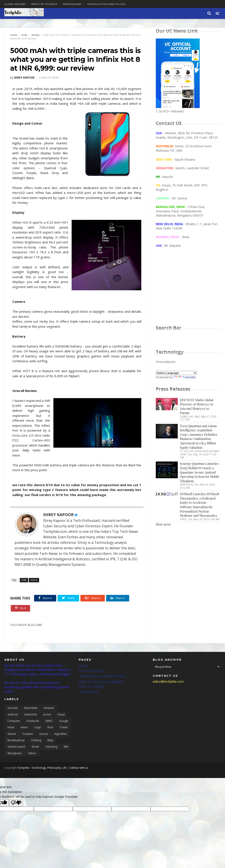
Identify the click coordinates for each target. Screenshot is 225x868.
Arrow (47, 714)
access (44, 734)
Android (13, 714)
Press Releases (72, 4)
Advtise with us (79, 768)
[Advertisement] (188, 291)
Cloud (61, 714)
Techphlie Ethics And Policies (106, 4)
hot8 (24, 35)
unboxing (51, 747)
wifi (66, 747)
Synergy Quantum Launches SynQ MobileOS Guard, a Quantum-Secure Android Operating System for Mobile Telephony (200, 472)
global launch (16, 747)
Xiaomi (12, 734)
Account (13, 708)
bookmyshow (16, 740)
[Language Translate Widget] (176, 373)
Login (38, 727)
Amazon (49, 708)
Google (64, 721)
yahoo (32, 753)
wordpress (15, 753)
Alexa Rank (31, 708)
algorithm (60, 734)
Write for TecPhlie (91, 687)
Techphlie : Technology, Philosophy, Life (42, 768)
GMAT (49, 721)
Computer (14, 721)
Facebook (33, 721)
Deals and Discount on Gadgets (101, 681)
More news (163, 524)
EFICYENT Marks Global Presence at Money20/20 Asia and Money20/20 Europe (197, 406)
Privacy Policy (88, 692)
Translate (185, 377)
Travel (64, 727)
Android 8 (30, 714)
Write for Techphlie (44, 4)
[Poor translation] (16, 803)
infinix (36, 35)
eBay (50, 740)
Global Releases (15, 4)
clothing (36, 740)
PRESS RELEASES (91, 671)
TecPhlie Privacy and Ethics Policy (103, 676)
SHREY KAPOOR (58, 515)
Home (14, 35)
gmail (35, 747)
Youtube (28, 734)
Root (50, 727)
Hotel (11, 727)
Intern (24, 727)
